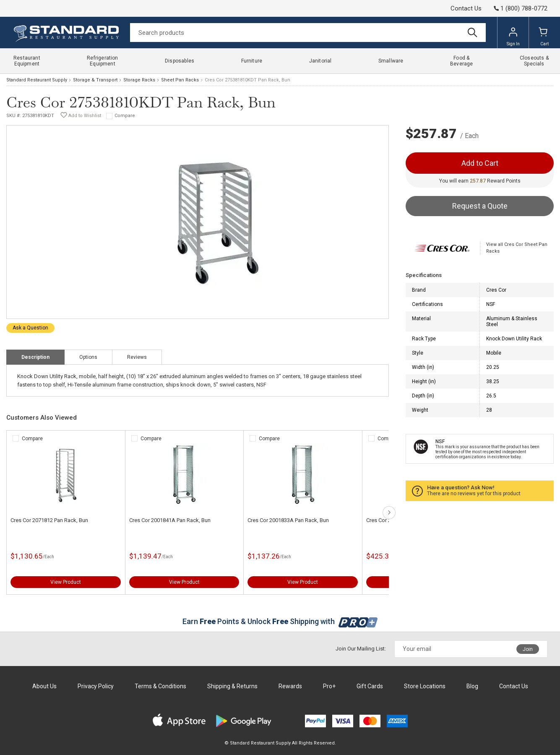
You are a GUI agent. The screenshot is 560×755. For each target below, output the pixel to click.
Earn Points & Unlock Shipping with (280, 621)
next (389, 513)
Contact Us (466, 8)
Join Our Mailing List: (361, 649)
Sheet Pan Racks (180, 80)
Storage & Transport (95, 80)
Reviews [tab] (137, 357)
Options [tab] (88, 357)
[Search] (308, 33)
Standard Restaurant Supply (37, 80)
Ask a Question (30, 328)
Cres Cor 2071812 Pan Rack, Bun (49, 520)
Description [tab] (35, 357)
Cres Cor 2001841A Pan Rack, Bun (170, 520)
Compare (125, 116)
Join (528, 649)
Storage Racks (139, 80)
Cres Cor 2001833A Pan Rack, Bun (288, 520)
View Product (66, 582)
